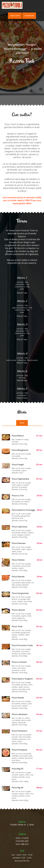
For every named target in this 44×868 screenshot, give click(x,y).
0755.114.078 (15, 16)
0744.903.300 (29, 16)
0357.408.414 (22, 844)
